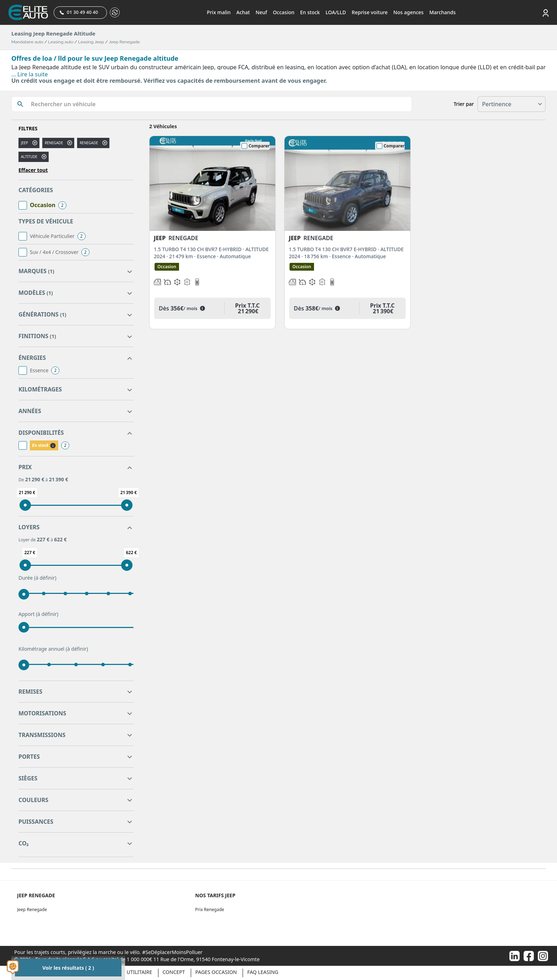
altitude (29, 157)
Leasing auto (61, 42)
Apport (38, 614)
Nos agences (408, 12)
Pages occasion (216, 972)
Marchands (442, 12)
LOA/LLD (336, 12)
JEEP (25, 143)
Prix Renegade (209, 909)
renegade (54, 143)
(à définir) (45, 578)
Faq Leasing (263, 972)
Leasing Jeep (91, 42)
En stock (310, 12)
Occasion (284, 12)
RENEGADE (89, 143)
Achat (243, 12)
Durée (37, 578)
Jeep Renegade (124, 42)
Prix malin (219, 12)
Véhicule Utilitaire (127, 972)
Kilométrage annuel (53, 649)
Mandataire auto (27, 42)
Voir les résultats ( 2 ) (68, 968)
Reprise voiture (370, 12)
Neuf (261, 12)
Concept (174, 972)
